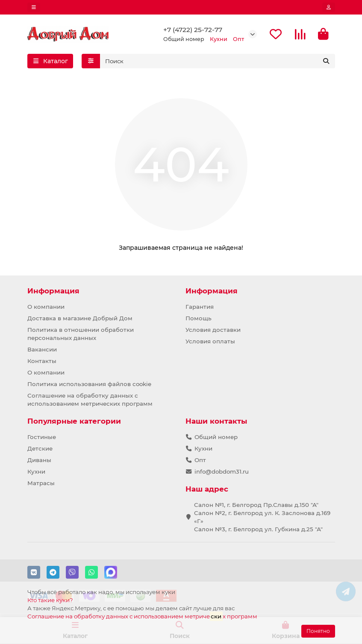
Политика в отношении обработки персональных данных (81, 334)
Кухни (36, 471)
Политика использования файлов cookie (89, 384)
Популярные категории (74, 421)
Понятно (318, 631)
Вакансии (42, 349)
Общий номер (216, 437)
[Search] (218, 61)
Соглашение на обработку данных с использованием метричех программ (142, 616)
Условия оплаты (210, 341)
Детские (40, 448)
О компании (46, 307)
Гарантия (200, 307)
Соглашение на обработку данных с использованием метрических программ (90, 400)
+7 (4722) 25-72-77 (193, 30)
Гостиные (42, 437)
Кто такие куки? (50, 600)
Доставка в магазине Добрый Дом (80, 318)
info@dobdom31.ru (222, 471)
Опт (200, 460)
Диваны (39, 460)
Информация (53, 291)
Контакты (42, 361)
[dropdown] (34, 7)
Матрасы (41, 483)
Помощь (199, 318)
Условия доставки (213, 330)
